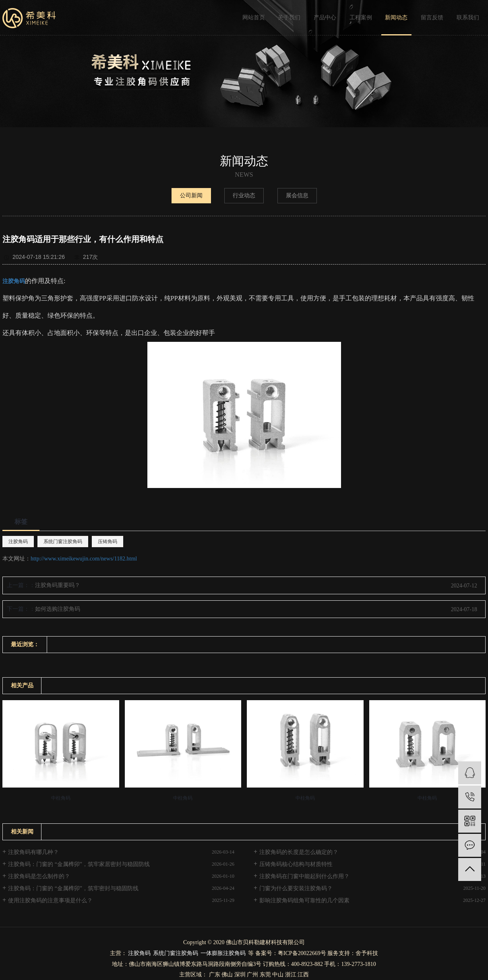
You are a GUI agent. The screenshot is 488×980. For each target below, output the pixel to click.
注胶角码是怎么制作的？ (39, 876)
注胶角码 (18, 542)
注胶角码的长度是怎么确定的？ (299, 852)
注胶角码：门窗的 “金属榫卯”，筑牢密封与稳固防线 (73, 888)
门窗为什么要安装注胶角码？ (296, 888)
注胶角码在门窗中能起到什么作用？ (304, 876)
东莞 (265, 975)
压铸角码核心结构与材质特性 (296, 864)
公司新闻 (191, 195)
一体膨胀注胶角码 (223, 953)
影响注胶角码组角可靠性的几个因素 (304, 900)
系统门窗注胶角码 (63, 542)
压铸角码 (108, 542)
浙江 (291, 975)
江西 (303, 975)
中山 (278, 975)
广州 (252, 975)
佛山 (227, 975)
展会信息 (297, 195)
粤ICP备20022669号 (302, 953)
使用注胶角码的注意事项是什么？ (50, 900)
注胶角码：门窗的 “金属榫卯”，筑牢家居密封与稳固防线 (79, 864)
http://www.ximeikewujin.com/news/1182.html (84, 559)
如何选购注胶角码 (58, 609)
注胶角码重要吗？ (58, 585)
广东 (215, 975)
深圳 (240, 975)
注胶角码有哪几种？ (33, 852)
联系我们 (468, 18)
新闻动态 (396, 18)
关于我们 (289, 18)
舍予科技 (367, 953)
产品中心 (325, 18)
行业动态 (244, 195)
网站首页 (254, 18)
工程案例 (361, 18)
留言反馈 (432, 18)
